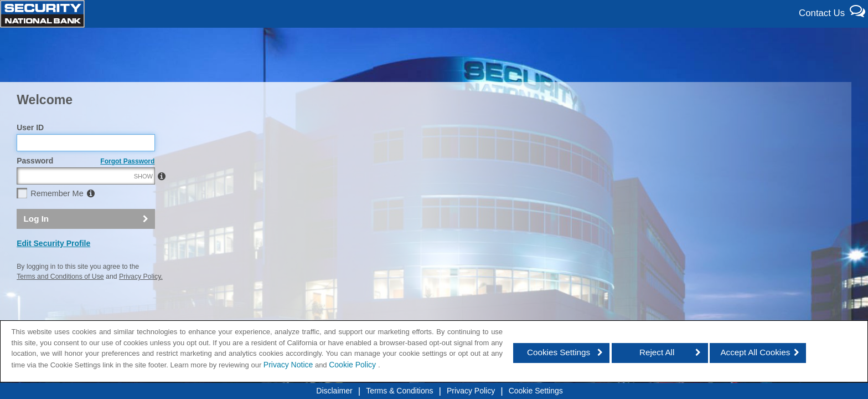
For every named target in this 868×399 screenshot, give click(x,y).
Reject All (657, 352)
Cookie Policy (353, 365)
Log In (37, 242)
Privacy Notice (288, 365)
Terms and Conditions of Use (60, 301)
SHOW (143, 201)
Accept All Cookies (755, 352)
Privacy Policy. (141, 301)
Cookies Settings (559, 352)
